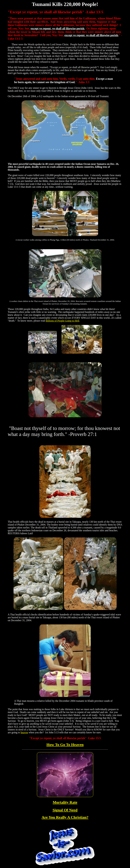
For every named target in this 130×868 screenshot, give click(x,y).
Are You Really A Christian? (65, 817)
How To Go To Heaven (65, 745)
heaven (24, 732)
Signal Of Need (65, 810)
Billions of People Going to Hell (63, 321)
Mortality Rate (65, 802)
